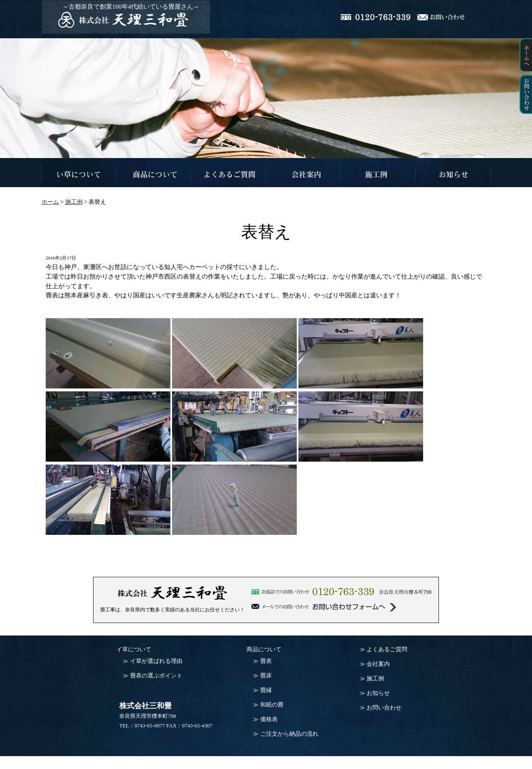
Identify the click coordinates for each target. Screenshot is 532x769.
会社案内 (378, 664)
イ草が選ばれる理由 (156, 661)
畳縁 (266, 690)
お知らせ (378, 693)
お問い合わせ (384, 708)
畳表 (266, 661)
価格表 (269, 719)
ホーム (50, 202)
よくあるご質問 (387, 649)
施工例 (375, 679)
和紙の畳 (272, 705)
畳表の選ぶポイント (156, 676)
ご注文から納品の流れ (289, 734)
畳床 (266, 676)
